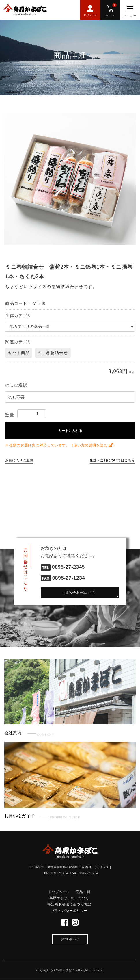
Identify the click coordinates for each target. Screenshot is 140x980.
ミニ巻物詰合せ (53, 353)
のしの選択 (16, 385)
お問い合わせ (70, 939)
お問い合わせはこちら (80, 593)
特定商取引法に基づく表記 (69, 904)
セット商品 (19, 353)
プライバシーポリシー (69, 911)
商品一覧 (83, 892)
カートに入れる (70, 431)
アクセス (103, 867)
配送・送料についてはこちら (112, 460)
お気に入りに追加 (19, 460)
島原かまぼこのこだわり (69, 898)
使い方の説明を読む (91, 445)
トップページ (59, 892)
